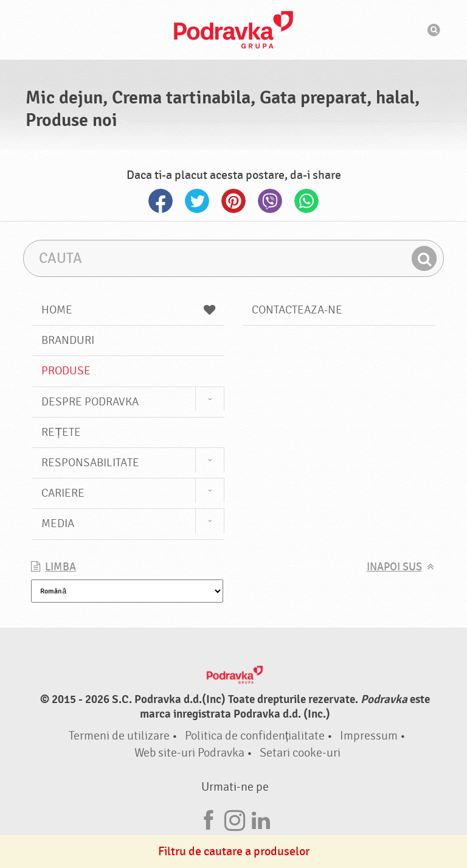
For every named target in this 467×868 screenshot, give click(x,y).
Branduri (68, 340)
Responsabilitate (90, 463)
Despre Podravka (90, 402)
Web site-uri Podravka (189, 753)
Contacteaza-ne (297, 310)
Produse (66, 371)
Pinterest (233, 201)
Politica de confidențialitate (255, 736)
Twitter (197, 201)
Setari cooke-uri (300, 753)
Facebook (161, 201)
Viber (270, 201)
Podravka (233, 30)
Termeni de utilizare (119, 736)
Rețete (61, 432)
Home (128, 310)
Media (58, 523)
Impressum (369, 736)
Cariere (63, 493)
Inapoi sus (394, 567)
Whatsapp (306, 201)
